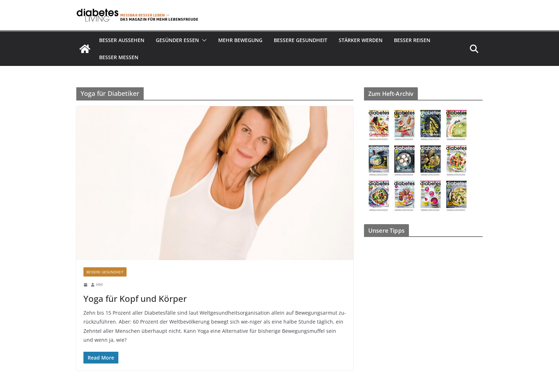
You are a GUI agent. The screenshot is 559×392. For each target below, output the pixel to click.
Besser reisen (412, 40)
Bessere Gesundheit (301, 40)
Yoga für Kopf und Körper (135, 298)
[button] (203, 40)
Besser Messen (119, 57)
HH (99, 285)
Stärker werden (361, 40)
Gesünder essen (177, 40)
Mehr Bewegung (240, 40)
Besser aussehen (122, 40)
